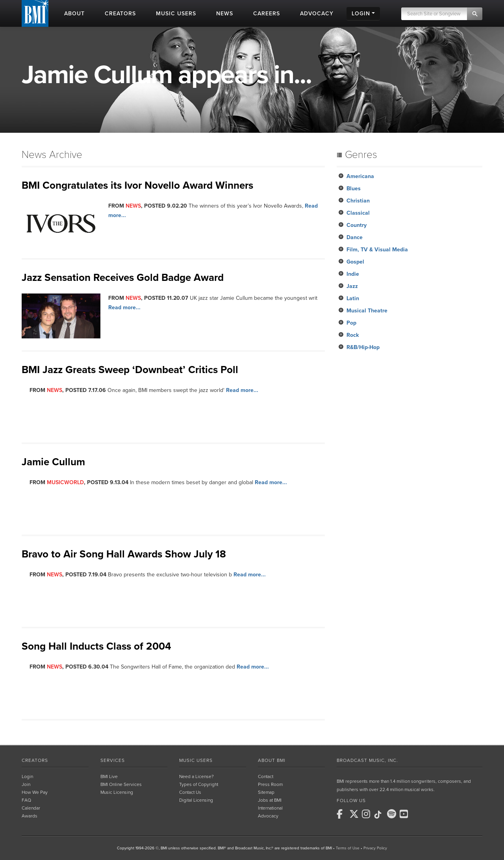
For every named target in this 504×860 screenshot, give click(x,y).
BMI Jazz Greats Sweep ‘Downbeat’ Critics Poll (130, 370)
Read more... (124, 307)
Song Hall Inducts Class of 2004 (96, 646)
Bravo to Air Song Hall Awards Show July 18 (124, 554)
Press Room (270, 784)
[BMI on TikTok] (380, 815)
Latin (353, 298)
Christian (358, 201)
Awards (30, 816)
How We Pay (35, 792)
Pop (351, 323)
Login (27, 776)
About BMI (272, 760)
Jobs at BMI (270, 800)
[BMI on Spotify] (393, 814)
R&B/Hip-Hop (363, 347)
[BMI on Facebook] (342, 814)
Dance (355, 237)
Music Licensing (117, 792)
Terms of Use (348, 848)
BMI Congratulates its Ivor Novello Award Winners (137, 185)
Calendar (31, 808)
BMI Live (109, 776)
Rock (353, 335)
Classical (358, 213)
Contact (266, 776)
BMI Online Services (121, 784)
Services (113, 760)
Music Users (196, 760)
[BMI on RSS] (418, 814)
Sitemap (266, 792)
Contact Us (190, 792)
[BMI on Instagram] (367, 814)
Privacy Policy (375, 848)
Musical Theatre (367, 311)
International (270, 808)
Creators (35, 760)
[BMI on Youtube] (405, 814)
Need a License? (196, 776)
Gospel (355, 262)
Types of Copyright (199, 784)
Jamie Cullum (53, 462)
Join (26, 784)
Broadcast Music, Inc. (367, 760)
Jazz (352, 286)
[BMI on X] (355, 814)
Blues (354, 189)
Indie (353, 274)
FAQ (26, 800)
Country (357, 225)
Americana (360, 176)
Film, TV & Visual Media (377, 250)
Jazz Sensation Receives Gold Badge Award (123, 278)
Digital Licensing (196, 800)
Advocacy (268, 816)
